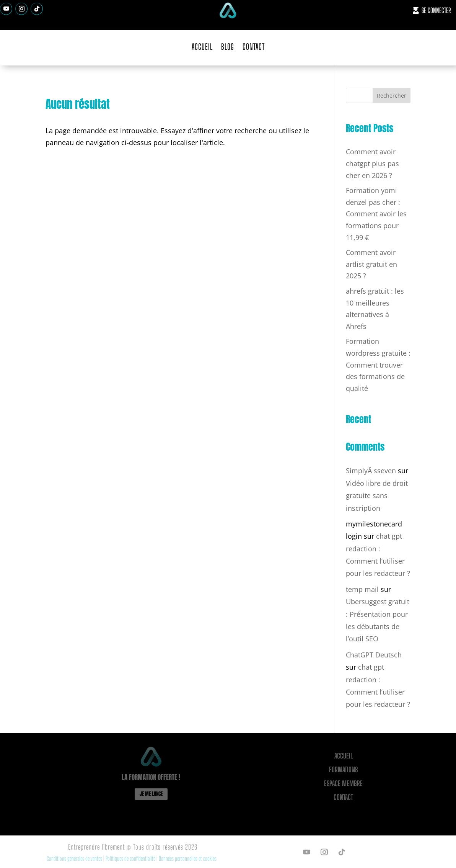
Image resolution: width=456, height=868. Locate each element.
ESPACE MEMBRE (343, 783)
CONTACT (254, 47)
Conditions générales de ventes (74, 858)
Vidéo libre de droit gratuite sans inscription (377, 496)
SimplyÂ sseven (371, 471)
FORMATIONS (343, 770)
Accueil (344, 756)
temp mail (362, 589)
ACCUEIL (202, 47)
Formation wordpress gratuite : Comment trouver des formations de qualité (378, 365)
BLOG (228, 47)
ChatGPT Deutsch (374, 655)
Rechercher (392, 96)
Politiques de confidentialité (131, 858)
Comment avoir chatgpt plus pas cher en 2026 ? (372, 163)
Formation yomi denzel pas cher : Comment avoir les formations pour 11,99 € (376, 214)
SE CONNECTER (436, 10)
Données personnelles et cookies (188, 858)
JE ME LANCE (151, 794)
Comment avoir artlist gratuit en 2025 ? (371, 264)
